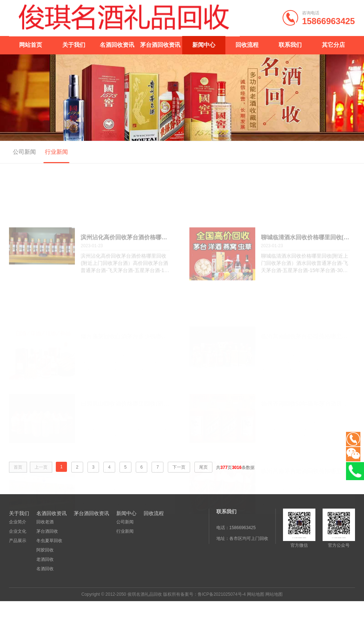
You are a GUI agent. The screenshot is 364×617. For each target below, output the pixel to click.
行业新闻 (46, 152)
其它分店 (333, 45)
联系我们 (290, 45)
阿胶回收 (45, 550)
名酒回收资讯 (117, 45)
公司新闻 (14, 152)
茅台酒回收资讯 (160, 45)
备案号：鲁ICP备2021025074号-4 (213, 594)
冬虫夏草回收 (49, 541)
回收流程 (247, 45)
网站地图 (256, 594)
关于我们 (74, 45)
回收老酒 (45, 522)
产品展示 (18, 541)
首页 (350, 152)
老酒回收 (45, 559)
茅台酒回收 (47, 531)
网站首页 (31, 45)
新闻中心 (204, 45)
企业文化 (18, 531)
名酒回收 (45, 569)
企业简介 (18, 522)
